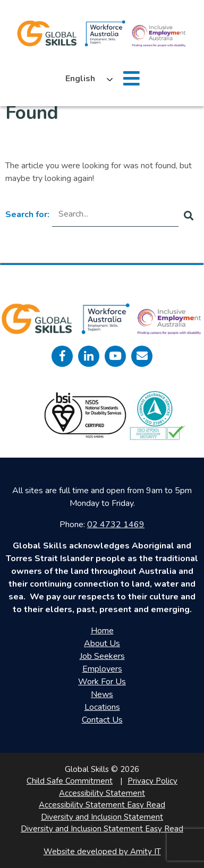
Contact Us (102, 720)
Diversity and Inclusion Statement (102, 817)
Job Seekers (102, 656)
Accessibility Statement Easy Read (102, 805)
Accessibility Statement (102, 793)
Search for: (27, 214)
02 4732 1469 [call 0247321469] (116, 525)
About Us (102, 643)
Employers (102, 669)
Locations (102, 707)
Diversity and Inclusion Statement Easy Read (102, 829)
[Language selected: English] (86, 79)
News (102, 694)
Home (102, 631)
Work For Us (102, 682)
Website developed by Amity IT (102, 852)
